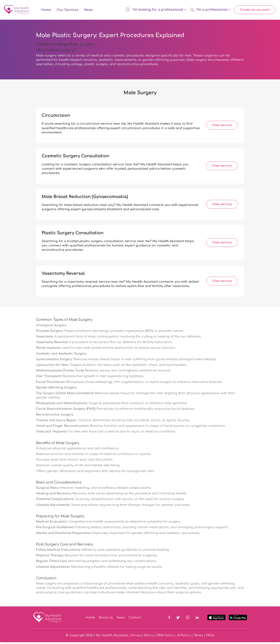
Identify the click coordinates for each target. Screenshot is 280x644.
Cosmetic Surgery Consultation (75, 158)
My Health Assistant (112, 637)
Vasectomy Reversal (63, 275)
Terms (198, 637)
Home (46, 11)
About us (106, 619)
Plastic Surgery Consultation (73, 235)
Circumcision (56, 117)
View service (222, 127)
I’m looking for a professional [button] (156, 10)
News (88, 11)
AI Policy (184, 637)
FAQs (210, 637)
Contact (135, 619)
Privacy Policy (142, 637)
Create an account (255, 11)
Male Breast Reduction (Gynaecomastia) (85, 198)
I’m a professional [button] (210, 10)
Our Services (68, 11)
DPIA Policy (165, 637)
